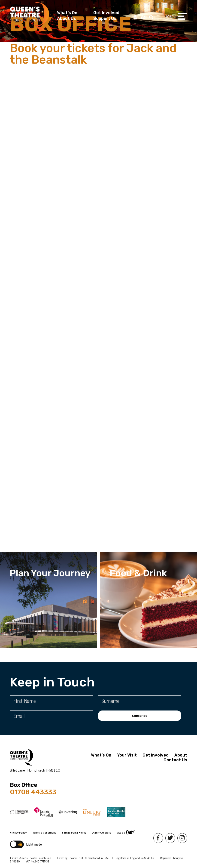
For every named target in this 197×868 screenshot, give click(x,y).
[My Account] (135, 17)
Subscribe (140, 716)
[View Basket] (143, 17)
